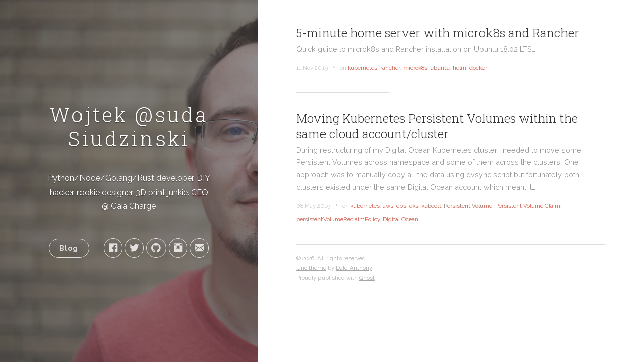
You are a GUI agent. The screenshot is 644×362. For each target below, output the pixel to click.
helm (460, 68)
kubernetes (363, 68)
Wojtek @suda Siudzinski (129, 126)
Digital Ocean (400, 219)
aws (388, 206)
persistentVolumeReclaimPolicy (338, 219)
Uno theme (311, 268)
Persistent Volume (468, 206)
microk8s (415, 68)
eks (414, 206)
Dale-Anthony (354, 268)
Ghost (367, 278)
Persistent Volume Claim (528, 206)
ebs (401, 206)
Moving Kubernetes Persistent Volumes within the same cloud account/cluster (437, 126)
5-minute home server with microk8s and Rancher (438, 33)
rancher (390, 68)
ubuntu (440, 68)
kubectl (431, 206)
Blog (69, 248)
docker (478, 68)
